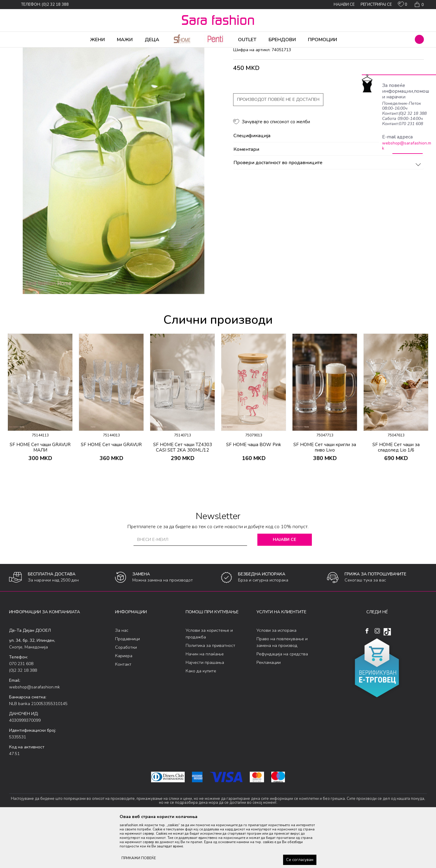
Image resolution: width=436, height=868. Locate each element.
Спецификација (328, 184)
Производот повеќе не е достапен (278, 147)
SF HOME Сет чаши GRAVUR (111, 492)
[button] (419, 39)
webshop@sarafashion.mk (407, 146)
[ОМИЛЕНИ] (403, 5)
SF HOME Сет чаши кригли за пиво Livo (325, 495)
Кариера (124, 703)
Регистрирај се (376, 5)
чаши (117, 51)
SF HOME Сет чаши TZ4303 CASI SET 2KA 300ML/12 (183, 495)
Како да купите (201, 719)
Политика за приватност (210, 693)
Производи (46, 51)
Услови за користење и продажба (209, 681)
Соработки (126, 695)
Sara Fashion (20, 51)
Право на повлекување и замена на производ (282, 690)
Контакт (123, 712)
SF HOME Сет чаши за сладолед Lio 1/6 (396, 495)
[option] (40, 450)
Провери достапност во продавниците (328, 210)
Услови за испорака (276, 678)
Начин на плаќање (205, 702)
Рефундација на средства (282, 702)
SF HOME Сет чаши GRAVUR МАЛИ (40, 495)
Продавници (127, 686)
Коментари (328, 197)
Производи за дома (77, 51)
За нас (122, 678)
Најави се (284, 587)
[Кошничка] (419, 5)
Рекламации (269, 710)
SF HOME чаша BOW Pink (254, 492)
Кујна (103, 51)
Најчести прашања (205, 710)
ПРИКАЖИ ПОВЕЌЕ (139, 858)
